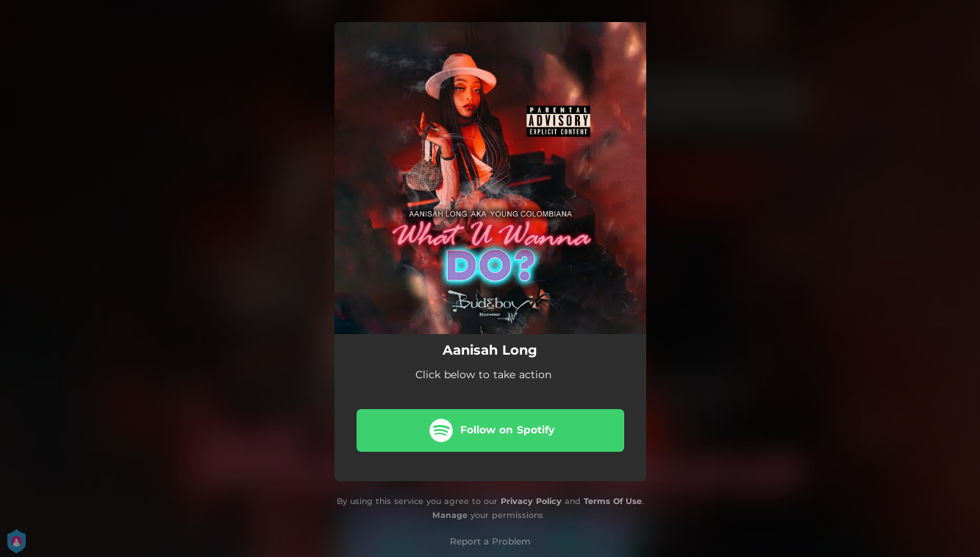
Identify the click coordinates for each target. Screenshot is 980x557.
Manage (450, 515)
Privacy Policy (531, 501)
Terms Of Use (613, 501)
